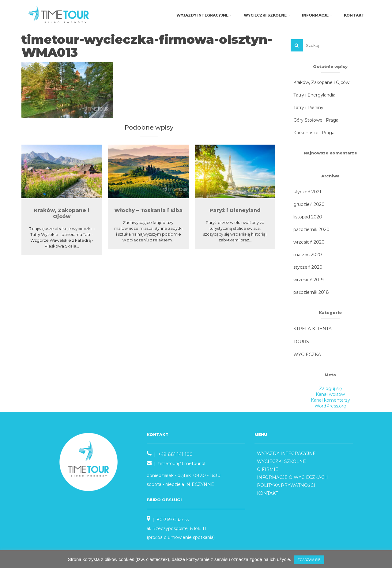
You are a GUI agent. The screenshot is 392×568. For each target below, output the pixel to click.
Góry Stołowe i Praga (316, 120)
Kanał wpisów (330, 394)
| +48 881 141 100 (170, 454)
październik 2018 (311, 292)
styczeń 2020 (308, 267)
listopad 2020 (308, 217)
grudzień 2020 (309, 204)
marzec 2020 (308, 255)
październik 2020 (311, 229)
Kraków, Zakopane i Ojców (321, 82)
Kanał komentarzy (330, 400)
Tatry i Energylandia (314, 95)
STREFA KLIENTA (313, 329)
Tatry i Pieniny (308, 108)
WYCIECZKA (307, 354)
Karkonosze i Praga (314, 133)
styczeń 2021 (307, 192)
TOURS (301, 342)
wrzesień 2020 (309, 242)
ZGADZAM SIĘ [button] (309, 560)
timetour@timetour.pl (182, 464)
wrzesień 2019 (309, 280)
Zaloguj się (330, 388)
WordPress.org (330, 406)
